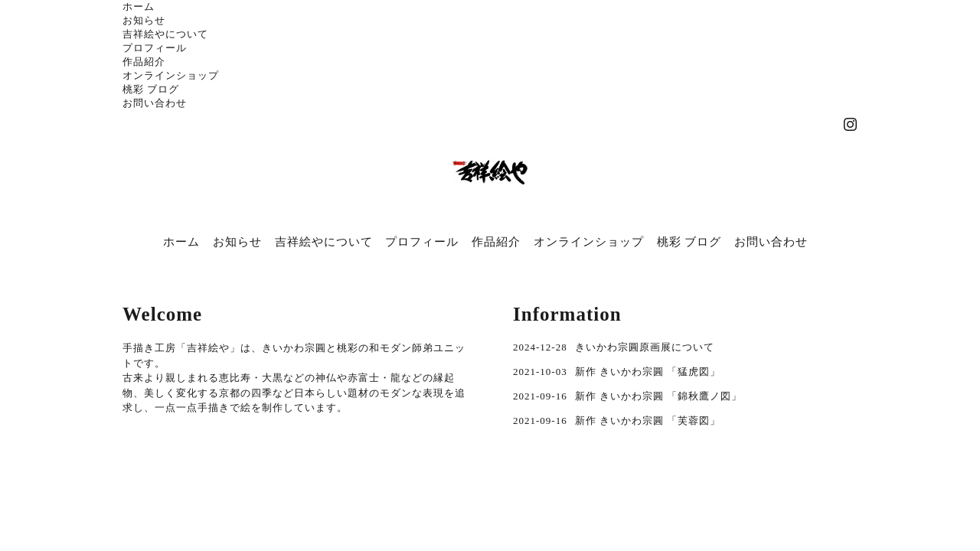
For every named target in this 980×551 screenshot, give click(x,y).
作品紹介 (144, 62)
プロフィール (155, 48)
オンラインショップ (171, 75)
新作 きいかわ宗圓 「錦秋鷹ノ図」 (659, 396)
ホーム (139, 7)
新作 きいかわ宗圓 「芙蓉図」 (648, 421)
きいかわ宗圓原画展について (645, 347)
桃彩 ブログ (151, 89)
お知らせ (144, 20)
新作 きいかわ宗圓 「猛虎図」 (648, 372)
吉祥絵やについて (165, 34)
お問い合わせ (155, 103)
